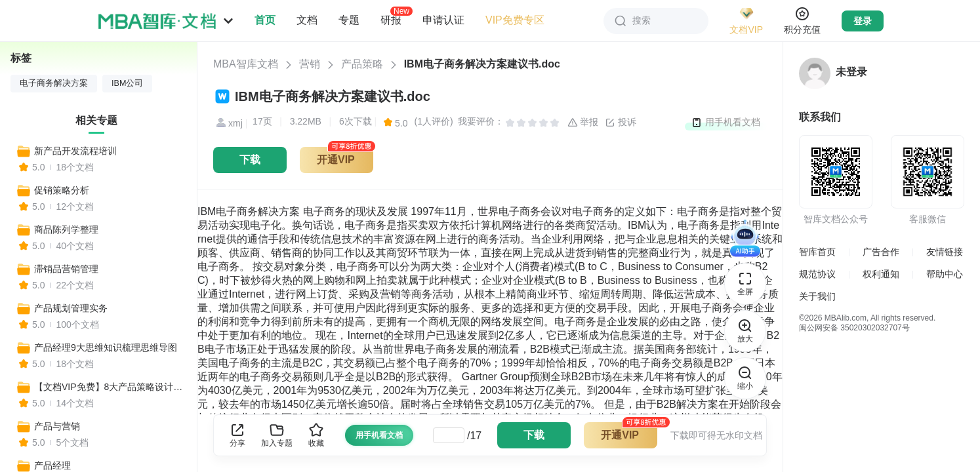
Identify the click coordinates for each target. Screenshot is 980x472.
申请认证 (443, 20)
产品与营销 (57, 426)
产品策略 (362, 64)
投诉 (621, 123)
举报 (583, 123)
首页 (265, 20)
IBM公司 (127, 83)
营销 (310, 64)
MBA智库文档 (246, 64)
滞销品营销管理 (66, 269)
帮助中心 (945, 274)
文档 (307, 20)
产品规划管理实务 (71, 308)
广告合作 (881, 252)
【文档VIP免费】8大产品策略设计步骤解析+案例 (110, 387)
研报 (391, 20)
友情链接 (945, 252)
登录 (863, 21)
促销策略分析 (62, 190)
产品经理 (52, 465)
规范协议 (817, 274)
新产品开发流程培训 (75, 151)
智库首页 (817, 252)
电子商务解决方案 (54, 83)
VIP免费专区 (515, 20)
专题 (349, 20)
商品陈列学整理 (66, 229)
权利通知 (881, 274)
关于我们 (817, 296)
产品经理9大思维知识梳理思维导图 (106, 347)
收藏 (316, 435)
